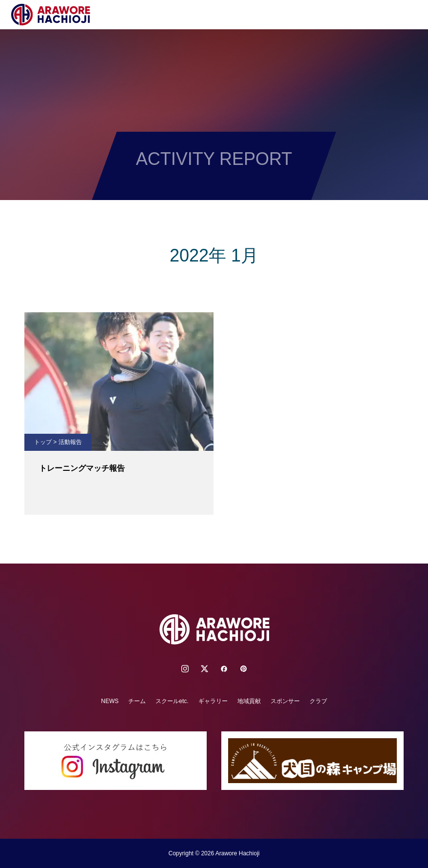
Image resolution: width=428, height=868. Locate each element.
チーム (137, 701)
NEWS (110, 701)
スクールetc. (172, 701)
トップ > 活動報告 (58, 442)
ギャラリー (213, 701)
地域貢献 (249, 701)
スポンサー (285, 701)
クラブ (318, 701)
